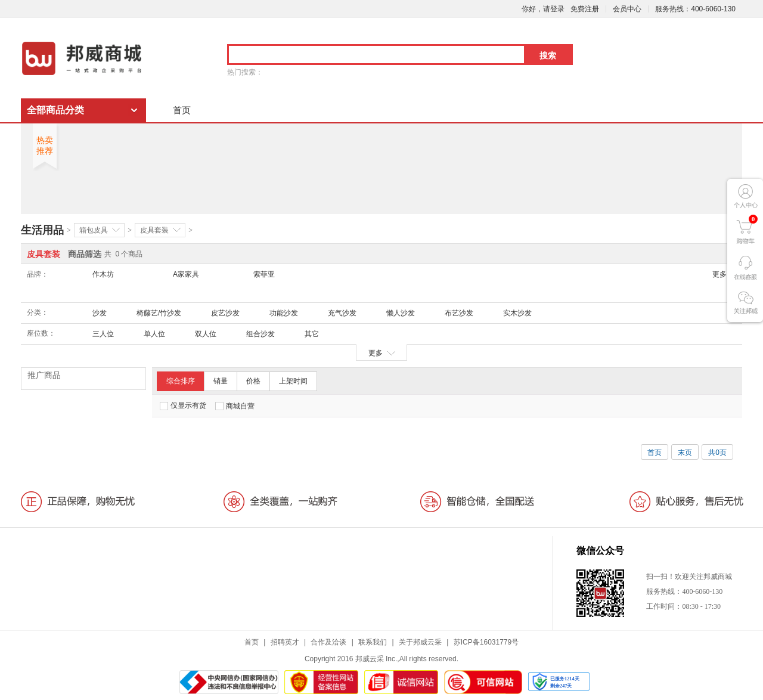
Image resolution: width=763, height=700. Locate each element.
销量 (221, 381)
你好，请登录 (543, 9)
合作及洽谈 (328, 642)
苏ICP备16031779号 (486, 642)
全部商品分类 (55, 110)
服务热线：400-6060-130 (695, 9)
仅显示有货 (183, 406)
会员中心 (627, 9)
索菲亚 (264, 274)
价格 (253, 381)
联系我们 (373, 642)
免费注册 (585, 9)
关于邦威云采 (420, 642)
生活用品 (42, 230)
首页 (182, 110)
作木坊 (103, 274)
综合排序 (181, 381)
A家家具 (186, 274)
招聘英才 (285, 642)
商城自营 (235, 406)
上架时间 (293, 381)
